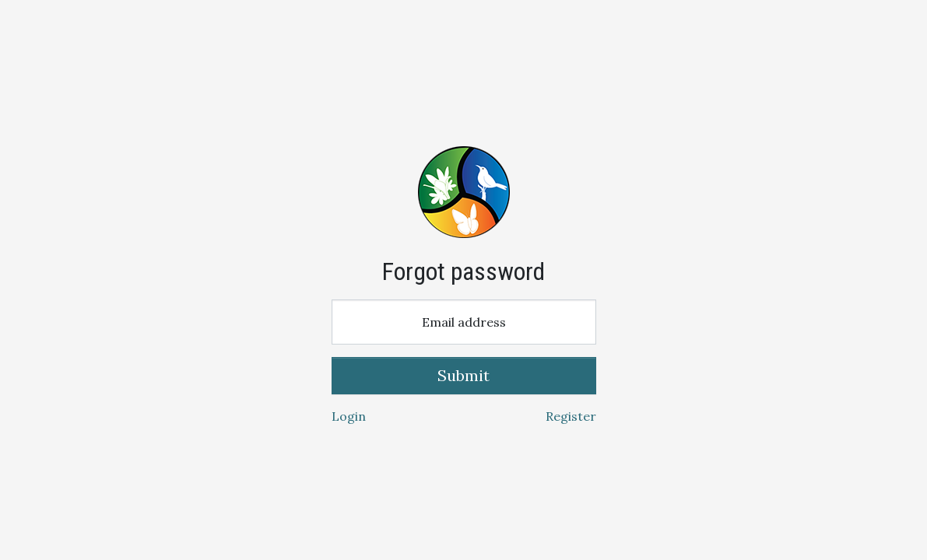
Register (571, 416)
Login (349, 416)
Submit (464, 375)
